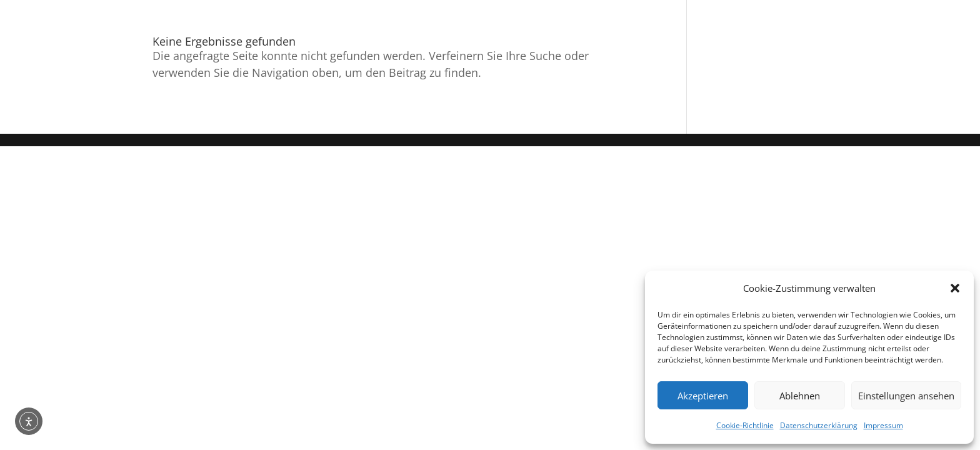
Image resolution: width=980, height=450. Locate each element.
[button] (955, 288)
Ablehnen (800, 396)
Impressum (883, 425)
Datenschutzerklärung (819, 425)
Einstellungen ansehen (906, 396)
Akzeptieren (703, 396)
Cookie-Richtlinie (745, 425)
